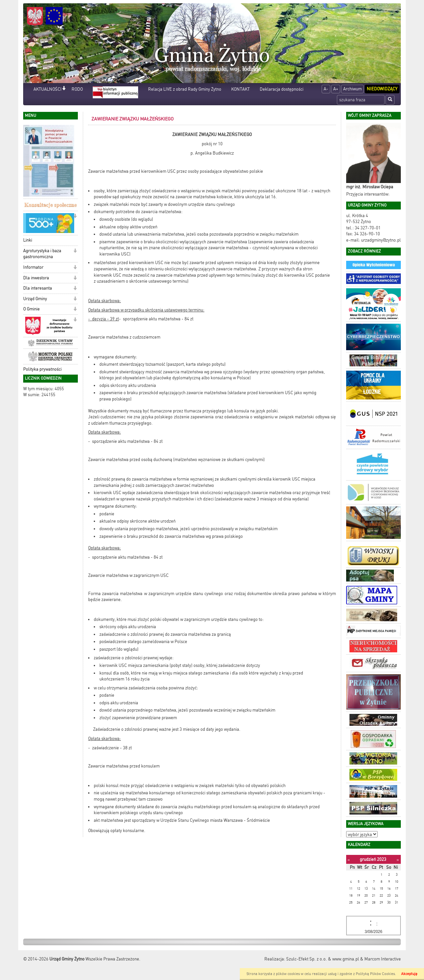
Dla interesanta (38, 288)
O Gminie (31, 309)
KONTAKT (240, 89)
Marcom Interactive (383, 959)
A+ (336, 89)
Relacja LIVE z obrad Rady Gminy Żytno (185, 89)
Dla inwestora (36, 278)
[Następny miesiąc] (398, 860)
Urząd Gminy (35, 299)
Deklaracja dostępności (282, 89)
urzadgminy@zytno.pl (381, 240)
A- (326, 89)
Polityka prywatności (42, 369)
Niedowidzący (382, 89)
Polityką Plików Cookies (375, 974)
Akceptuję (409, 974)
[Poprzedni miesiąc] (349, 860)
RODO (77, 89)
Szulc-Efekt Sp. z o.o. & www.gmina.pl (323, 959)
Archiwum (352, 89)
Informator (33, 267)
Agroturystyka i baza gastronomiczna (42, 254)
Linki (28, 240)
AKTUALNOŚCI (48, 89)
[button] (64, 89)
